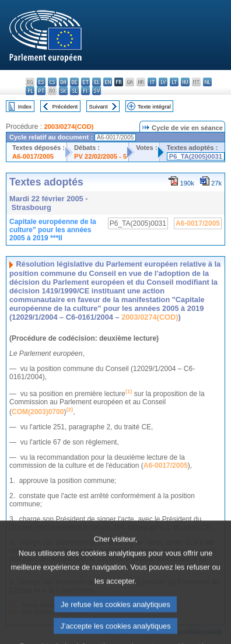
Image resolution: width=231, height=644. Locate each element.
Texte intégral (154, 106)
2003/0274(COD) (69, 127)
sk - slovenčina (63, 91)
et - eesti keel (85, 82)
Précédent (65, 106)
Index (25, 106)
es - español (41, 82)
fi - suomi (85, 91)
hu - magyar (185, 82)
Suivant (99, 106)
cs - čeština (52, 82)
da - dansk (63, 82)
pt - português (41, 91)
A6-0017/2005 (33, 156)
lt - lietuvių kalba (174, 82)
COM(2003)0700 (38, 412)
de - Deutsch (74, 82)
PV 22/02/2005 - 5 (100, 156)
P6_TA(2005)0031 (196, 156)
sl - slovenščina (74, 91)
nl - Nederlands (207, 82)
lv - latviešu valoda (163, 82)
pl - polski (30, 91)
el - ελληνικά (97, 82)
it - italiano (152, 82)
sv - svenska (97, 91)
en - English (108, 82)
